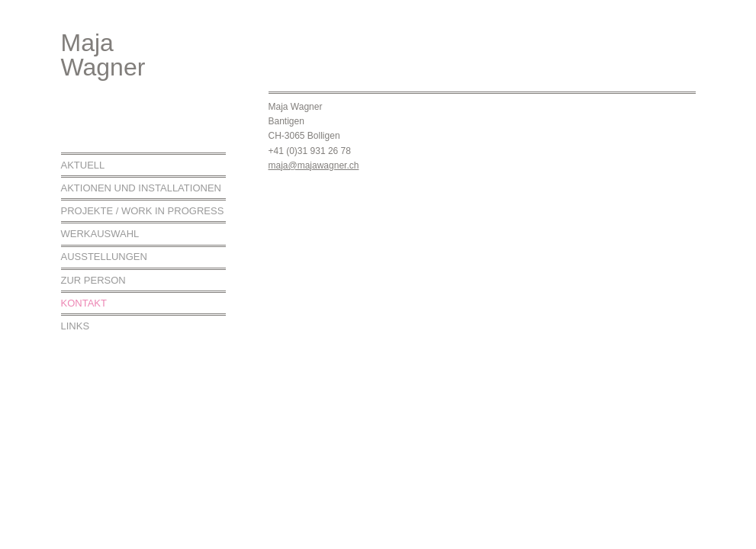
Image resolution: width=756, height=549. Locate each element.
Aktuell (83, 165)
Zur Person (93, 280)
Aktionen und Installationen (141, 188)
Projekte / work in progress (143, 211)
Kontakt (84, 303)
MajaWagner (103, 55)
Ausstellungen (104, 257)
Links (76, 326)
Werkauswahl (100, 234)
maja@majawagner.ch (314, 165)
